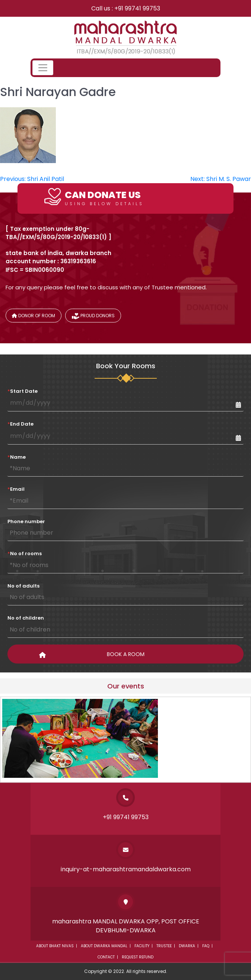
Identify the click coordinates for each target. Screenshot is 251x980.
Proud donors (93, 317)
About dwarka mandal (104, 946)
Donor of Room (34, 316)
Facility (142, 946)
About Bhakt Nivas (55, 946)
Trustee (164, 946)
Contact (106, 957)
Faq (206, 946)
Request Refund (138, 957)
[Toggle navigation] (43, 68)
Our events (126, 686)
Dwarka (187, 946)
